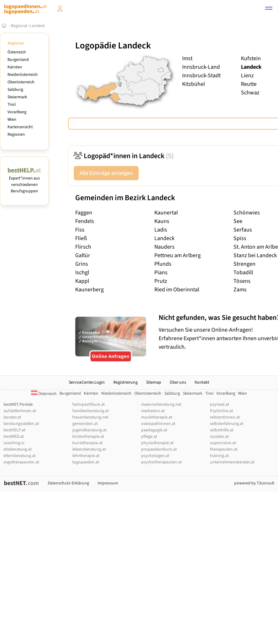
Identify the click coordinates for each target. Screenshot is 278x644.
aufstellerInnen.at (20, 411)
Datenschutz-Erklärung (68, 483)
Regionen (16, 134)
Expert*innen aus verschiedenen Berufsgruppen (24, 181)
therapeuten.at (224, 449)
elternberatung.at (20, 456)
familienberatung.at (91, 411)
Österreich (17, 52)
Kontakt (202, 382)
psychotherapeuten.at (161, 462)
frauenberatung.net (90, 417)
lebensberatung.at (89, 449)
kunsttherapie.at (87, 443)
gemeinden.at (85, 424)
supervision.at (223, 443)
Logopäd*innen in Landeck (124, 156)
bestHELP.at (14, 430)
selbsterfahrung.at (227, 424)
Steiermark (17, 97)
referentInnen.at (225, 417)
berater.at (12, 417)
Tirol (12, 105)
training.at (219, 456)
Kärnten (15, 67)
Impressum (108, 483)
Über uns (178, 382)
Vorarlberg (17, 112)
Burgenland (18, 60)
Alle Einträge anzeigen (106, 173)
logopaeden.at (86, 462)
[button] (269, 9)
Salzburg (15, 90)
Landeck (37, 26)
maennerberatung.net (161, 404)
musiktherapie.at (157, 417)
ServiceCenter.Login (87, 382)
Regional (19, 26)
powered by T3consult (254, 483)
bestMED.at (14, 437)
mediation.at (153, 411)
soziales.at (219, 437)
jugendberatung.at (89, 430)
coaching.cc (14, 443)
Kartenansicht (20, 127)
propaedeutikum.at (159, 449)
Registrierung (125, 382)
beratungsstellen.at (21, 424)
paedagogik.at (154, 430)
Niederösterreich (23, 75)
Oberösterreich (21, 82)
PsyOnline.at (222, 411)
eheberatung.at (18, 449)
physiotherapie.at (157, 443)
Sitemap (154, 382)
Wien (12, 120)
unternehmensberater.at (232, 462)
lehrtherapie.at (86, 456)
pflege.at (149, 437)
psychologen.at (155, 456)
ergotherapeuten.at (21, 462)
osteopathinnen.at (158, 424)
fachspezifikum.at (89, 404)
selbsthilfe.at (222, 430)
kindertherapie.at (88, 437)
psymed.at (220, 404)
